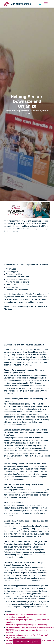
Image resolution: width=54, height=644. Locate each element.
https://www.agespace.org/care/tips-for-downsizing (26, 625)
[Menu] (46, 4)
